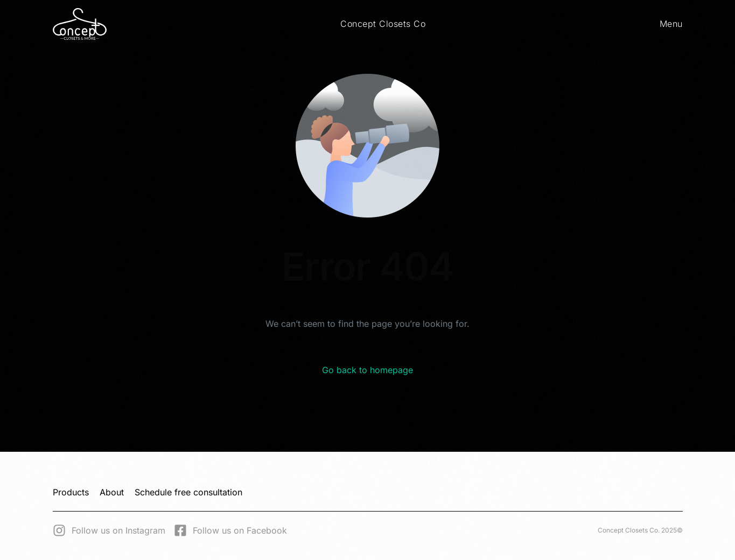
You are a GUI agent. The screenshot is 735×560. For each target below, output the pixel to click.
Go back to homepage (367, 370)
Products (71, 492)
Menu (671, 24)
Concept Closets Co (383, 24)
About (112, 492)
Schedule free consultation (188, 492)
